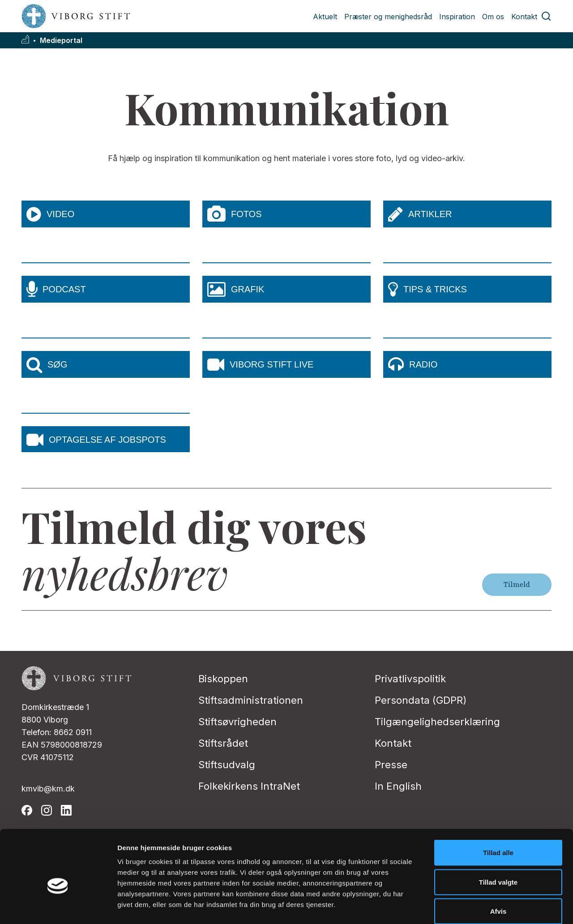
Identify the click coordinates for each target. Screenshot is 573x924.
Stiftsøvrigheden (237, 722)
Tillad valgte (498, 836)
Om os (493, 17)
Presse (391, 765)
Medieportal (61, 41)
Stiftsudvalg (227, 765)
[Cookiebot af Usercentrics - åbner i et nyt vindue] (58, 907)
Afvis (498, 865)
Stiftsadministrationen (251, 700)
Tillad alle (498, 806)
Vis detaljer (465, 906)
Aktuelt (325, 17)
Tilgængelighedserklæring (437, 722)
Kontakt (524, 17)
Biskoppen (223, 679)
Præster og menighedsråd (388, 17)
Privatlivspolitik (410, 679)
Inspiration (457, 17)
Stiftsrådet (223, 743)
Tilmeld (517, 585)
